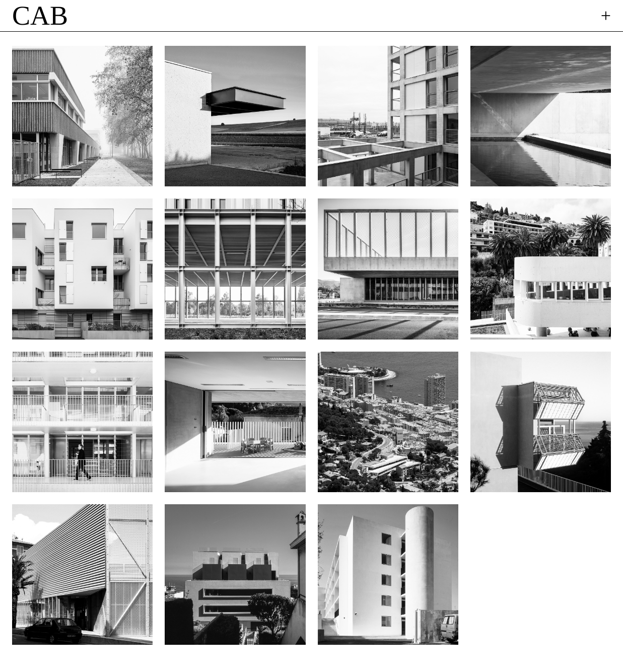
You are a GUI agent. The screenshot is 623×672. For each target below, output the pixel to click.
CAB (40, 16)
